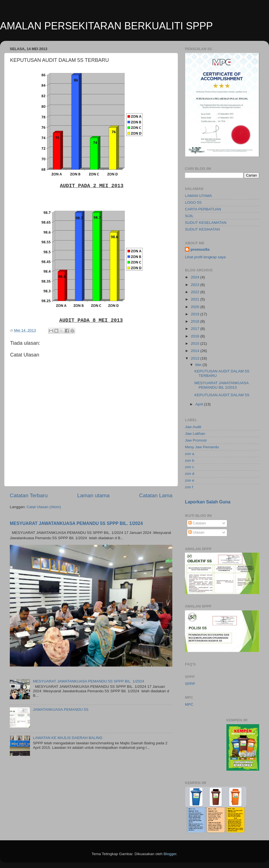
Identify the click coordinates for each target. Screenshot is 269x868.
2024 (196, 277)
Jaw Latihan (195, 434)
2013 (196, 358)
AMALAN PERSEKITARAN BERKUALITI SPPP (106, 26)
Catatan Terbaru (29, 495)
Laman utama (93, 495)
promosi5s (200, 249)
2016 (196, 336)
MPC (189, 704)
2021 (196, 299)
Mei (199, 365)
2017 (196, 329)
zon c (189, 467)
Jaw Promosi (196, 440)
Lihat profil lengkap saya (205, 257)
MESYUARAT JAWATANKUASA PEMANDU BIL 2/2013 (222, 385)
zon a (190, 454)
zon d (190, 474)
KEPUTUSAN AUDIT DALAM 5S (222, 395)
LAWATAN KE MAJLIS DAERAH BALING (68, 738)
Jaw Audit (193, 427)
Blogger (170, 854)
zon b (190, 460)
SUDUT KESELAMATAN (206, 223)
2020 (196, 307)
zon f (189, 487)
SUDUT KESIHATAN (202, 229)
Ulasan (196, 532)
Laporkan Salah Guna (208, 502)
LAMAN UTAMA (199, 196)
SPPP (190, 684)
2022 (196, 292)
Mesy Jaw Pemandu (202, 447)
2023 (196, 285)
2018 (196, 321)
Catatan (197, 523)
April (200, 404)
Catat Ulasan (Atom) (44, 507)
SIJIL (189, 216)
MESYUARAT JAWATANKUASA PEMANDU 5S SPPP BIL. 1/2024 (76, 523)
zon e (190, 480)
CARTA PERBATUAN (203, 209)
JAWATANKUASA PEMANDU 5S (61, 709)
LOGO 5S (193, 202)
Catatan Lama (156, 495)
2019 (196, 314)
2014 (196, 351)
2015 (196, 343)
